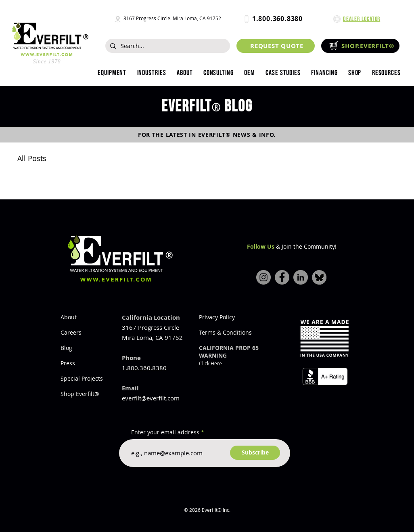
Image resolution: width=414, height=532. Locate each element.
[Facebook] (282, 277)
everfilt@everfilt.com (151, 398)
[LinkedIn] (301, 277)
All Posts (32, 158)
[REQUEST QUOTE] (276, 46)
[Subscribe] (255, 453)
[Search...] (167, 46)
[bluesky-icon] (319, 277)
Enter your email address (165, 432)
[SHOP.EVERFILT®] (360, 46)
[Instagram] (263, 277)
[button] (151, 73)
